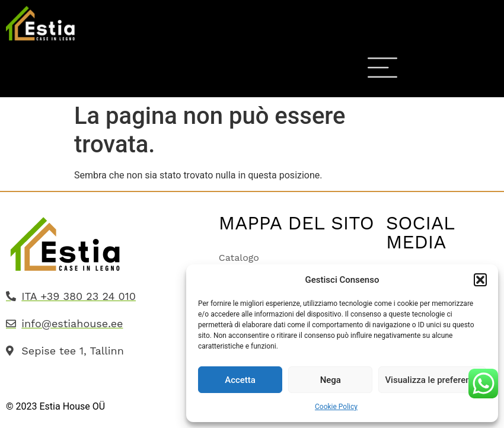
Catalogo (239, 258)
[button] (480, 280)
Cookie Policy (336, 407)
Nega (331, 380)
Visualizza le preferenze (432, 380)
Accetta (240, 380)
